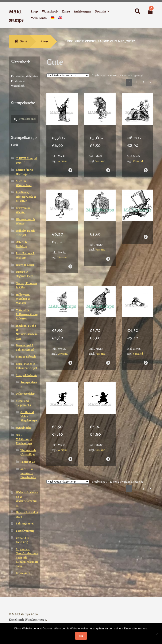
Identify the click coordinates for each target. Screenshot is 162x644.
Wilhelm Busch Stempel (25, 233)
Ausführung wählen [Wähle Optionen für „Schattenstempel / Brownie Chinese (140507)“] (108, 442)
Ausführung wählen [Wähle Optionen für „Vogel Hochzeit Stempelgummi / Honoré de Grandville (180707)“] (146, 166)
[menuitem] (53, 19)
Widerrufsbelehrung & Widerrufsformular (27, 499)
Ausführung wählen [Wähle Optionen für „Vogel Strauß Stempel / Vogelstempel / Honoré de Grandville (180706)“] (70, 258)
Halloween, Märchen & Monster (23, 299)
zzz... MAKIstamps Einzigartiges (24, 439)
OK (81, 636)
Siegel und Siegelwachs (23, 403)
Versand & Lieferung (22, 540)
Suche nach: (137, 11)
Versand (63, 157)
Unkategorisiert (26, 394)
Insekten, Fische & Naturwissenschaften (27, 332)
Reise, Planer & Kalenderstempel (26, 366)
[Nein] (157, 634)
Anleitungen (82, 11)
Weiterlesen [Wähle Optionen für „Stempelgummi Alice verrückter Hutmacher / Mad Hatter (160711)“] (146, 228)
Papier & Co (28, 462)
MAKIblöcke (23, 428)
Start (23, 41)
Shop (34, 11)
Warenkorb (50, 11)
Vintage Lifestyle (26, 357)
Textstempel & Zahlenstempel (25, 347)
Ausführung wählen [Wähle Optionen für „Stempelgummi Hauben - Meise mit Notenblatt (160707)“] (70, 350)
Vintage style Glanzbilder (28, 452)
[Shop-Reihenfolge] (68, 75)
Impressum (23, 573)
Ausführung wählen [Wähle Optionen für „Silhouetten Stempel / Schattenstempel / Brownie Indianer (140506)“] (70, 442)
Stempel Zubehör (26, 375)
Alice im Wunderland (24, 183)
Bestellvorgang (25, 531)
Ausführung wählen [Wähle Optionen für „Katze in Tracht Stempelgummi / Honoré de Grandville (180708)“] (108, 166)
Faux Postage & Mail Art (25, 255)
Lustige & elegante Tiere (24, 274)
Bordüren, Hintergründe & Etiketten (26, 197)
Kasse (66, 11)
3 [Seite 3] (143, 82)
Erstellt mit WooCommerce (27, 620)
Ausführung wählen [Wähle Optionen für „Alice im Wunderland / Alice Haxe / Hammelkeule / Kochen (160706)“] (108, 350)
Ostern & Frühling (22, 244)
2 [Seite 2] (136, 82)
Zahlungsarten (25, 524)
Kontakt (101, 11)
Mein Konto (39, 18)
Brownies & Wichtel (23, 210)
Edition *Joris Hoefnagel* (24, 172)
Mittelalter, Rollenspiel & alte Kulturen (27, 314)
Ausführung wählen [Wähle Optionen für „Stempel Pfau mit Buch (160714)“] (108, 250)
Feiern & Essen (25, 265)
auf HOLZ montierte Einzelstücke (28, 473)
